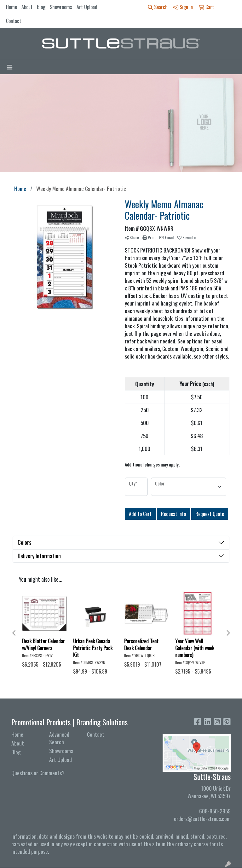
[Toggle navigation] (10, 67)
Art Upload (87, 7)
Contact (14, 21)
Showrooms (61, 7)
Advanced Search (59, 738)
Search (158, 7)
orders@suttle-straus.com (202, 818)
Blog (41, 7)
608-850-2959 (215, 811)
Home (12, 7)
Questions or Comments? (38, 773)
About (27, 7)
